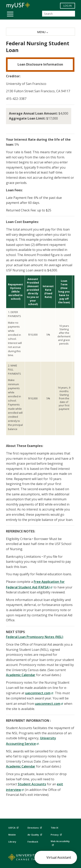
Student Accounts (32, 784)
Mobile (12, 835)
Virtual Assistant (59, 857)
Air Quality (35, 834)
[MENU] (40, 32)
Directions (34, 828)
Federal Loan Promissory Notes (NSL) (35, 637)
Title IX (54, 828)
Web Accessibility (60, 843)
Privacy (57, 834)
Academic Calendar (21, 675)
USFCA (14, 827)
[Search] (59, 14)
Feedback (33, 842)
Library (12, 842)
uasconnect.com (39, 693)
